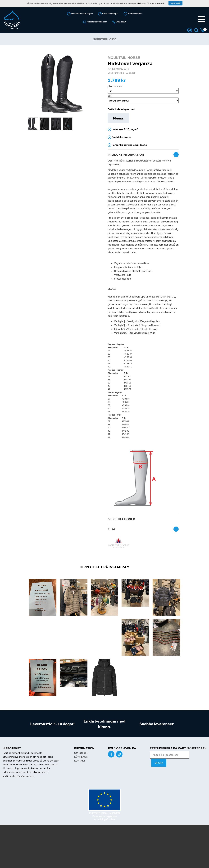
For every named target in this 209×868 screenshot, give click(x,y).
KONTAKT (80, 761)
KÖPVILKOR (81, 757)
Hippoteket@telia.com (97, 22)
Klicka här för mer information (152, 3)
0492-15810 (121, 22)
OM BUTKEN (81, 753)
